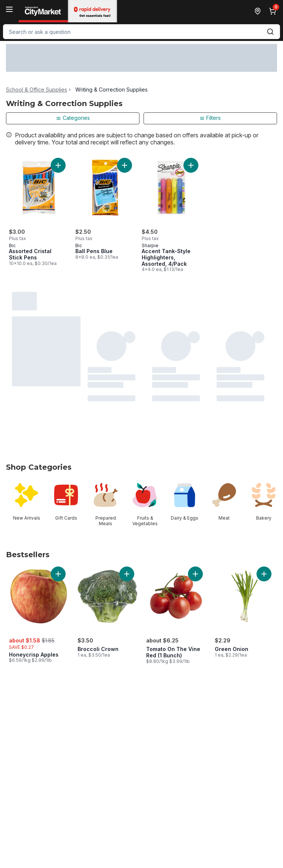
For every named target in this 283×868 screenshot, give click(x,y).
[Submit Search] (270, 32)
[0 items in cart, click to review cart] (274, 11)
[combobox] (141, 32)
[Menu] (9, 9)
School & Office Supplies (37, 90)
